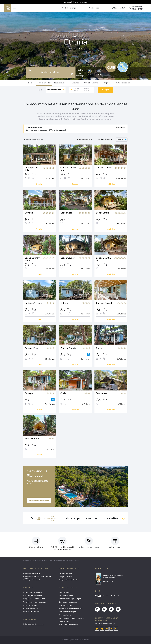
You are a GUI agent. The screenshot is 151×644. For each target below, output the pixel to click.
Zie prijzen (105, 90)
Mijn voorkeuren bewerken (69, 625)
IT (118, 596)
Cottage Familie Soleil (32, 169)
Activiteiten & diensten (91, 83)
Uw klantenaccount (66, 596)
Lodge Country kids (104, 259)
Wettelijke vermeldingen (68, 612)
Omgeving (107, 83)
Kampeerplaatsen (60, 83)
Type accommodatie (83, 139)
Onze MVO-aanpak (30, 605)
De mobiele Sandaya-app (68, 602)
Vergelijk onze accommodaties (34, 599)
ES (107, 596)
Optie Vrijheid (64, 622)
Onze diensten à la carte (32, 612)
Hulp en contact (65, 592)
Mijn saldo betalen (66, 605)
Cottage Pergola (104, 168)
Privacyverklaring (65, 615)
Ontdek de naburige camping (39, 500)
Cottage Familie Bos (68, 169)
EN (103, 596)
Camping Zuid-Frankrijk (32, 573)
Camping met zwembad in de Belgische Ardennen (37, 577)
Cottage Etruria (32, 348)
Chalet (64, 393)
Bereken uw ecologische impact (70, 599)
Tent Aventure (32, 439)
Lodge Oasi (66, 213)
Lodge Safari (102, 213)
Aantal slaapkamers (104, 139)
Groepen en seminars (31, 609)
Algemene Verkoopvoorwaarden (71, 609)
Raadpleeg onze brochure (33, 596)
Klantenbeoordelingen (123, 83)
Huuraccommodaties (44, 83)
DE (115, 596)
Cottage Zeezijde (33, 303)
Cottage (29, 213)
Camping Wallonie (65, 573)
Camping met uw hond (32, 580)
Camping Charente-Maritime (69, 580)
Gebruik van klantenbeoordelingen (71, 618)
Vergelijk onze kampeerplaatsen (35, 602)
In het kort (28, 83)
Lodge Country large (32, 259)
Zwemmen (76, 83)
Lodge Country (68, 258)
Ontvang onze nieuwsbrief (33, 592)
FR (111, 596)
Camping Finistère (66, 577)
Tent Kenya (102, 393)
